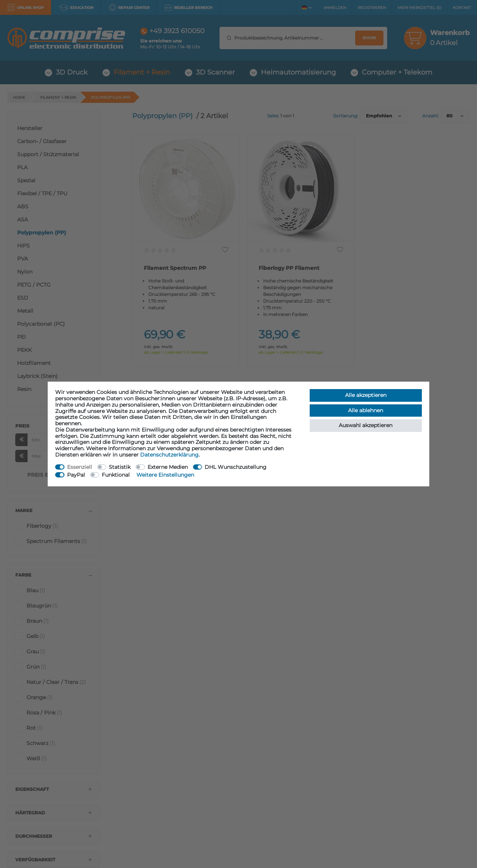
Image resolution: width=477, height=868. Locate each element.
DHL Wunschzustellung (236, 467)
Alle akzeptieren (366, 395)
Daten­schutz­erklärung (169, 455)
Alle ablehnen (366, 410)
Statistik (120, 467)
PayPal (76, 475)
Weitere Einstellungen (165, 475)
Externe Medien (168, 467)
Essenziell (80, 467)
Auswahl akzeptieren (366, 425)
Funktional (116, 475)
